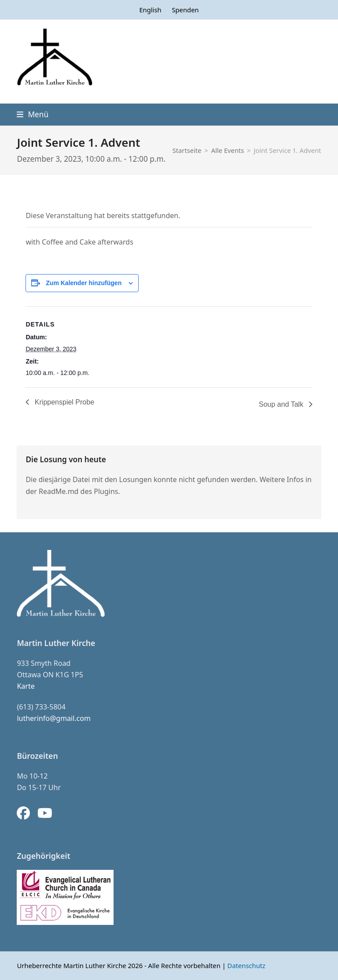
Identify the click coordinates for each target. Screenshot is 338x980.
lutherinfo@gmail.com (54, 718)
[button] (33, 114)
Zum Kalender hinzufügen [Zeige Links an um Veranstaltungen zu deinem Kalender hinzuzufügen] (84, 283)
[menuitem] (150, 10)
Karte (26, 686)
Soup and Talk (282, 404)
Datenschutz (246, 965)
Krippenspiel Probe (63, 402)
